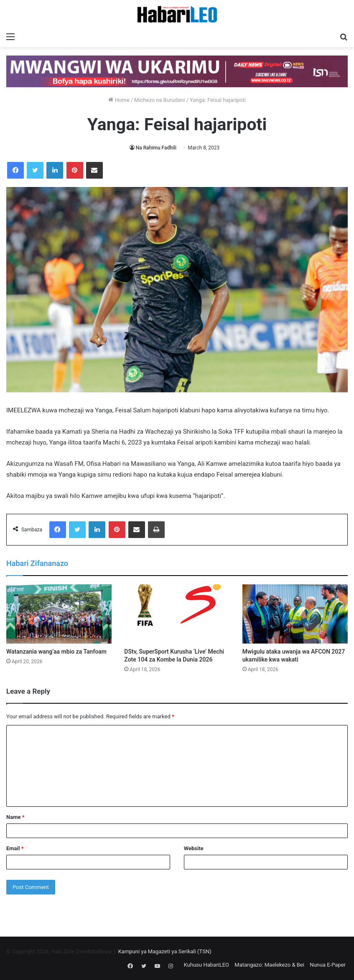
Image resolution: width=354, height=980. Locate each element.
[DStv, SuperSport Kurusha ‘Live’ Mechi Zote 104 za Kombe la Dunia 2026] (177, 614)
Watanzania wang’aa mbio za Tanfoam (56, 652)
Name (15, 817)
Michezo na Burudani (159, 100)
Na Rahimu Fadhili (156, 148)
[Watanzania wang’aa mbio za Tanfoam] (59, 614)
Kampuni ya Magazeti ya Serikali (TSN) (165, 951)
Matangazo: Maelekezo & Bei (269, 965)
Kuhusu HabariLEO (206, 965)
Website (194, 848)
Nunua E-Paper (328, 965)
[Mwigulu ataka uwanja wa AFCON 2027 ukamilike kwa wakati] (295, 614)
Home (119, 100)
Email (15, 848)
